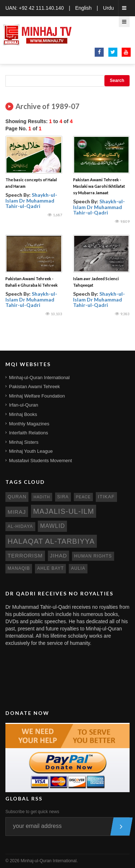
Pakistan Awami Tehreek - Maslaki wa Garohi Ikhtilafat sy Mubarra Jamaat (99, 186)
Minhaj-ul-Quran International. (49, 861)
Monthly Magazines (29, 424)
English (84, 8)
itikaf (106, 497)
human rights (93, 556)
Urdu (108, 8)
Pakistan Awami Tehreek (34, 387)
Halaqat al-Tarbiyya (51, 541)
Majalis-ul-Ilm (64, 511)
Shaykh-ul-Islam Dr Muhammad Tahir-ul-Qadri (31, 200)
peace (83, 497)
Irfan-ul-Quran (24, 405)
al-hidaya (20, 526)
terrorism (25, 556)
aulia (78, 568)
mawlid (52, 526)
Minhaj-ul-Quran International (39, 377)
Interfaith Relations (28, 433)
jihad (59, 556)
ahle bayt (50, 568)
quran (17, 497)
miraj (17, 512)
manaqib (19, 568)
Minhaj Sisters (24, 442)
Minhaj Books (23, 414)
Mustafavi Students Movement (40, 461)
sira (63, 497)
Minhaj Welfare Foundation (37, 396)
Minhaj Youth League (31, 451)
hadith (42, 497)
